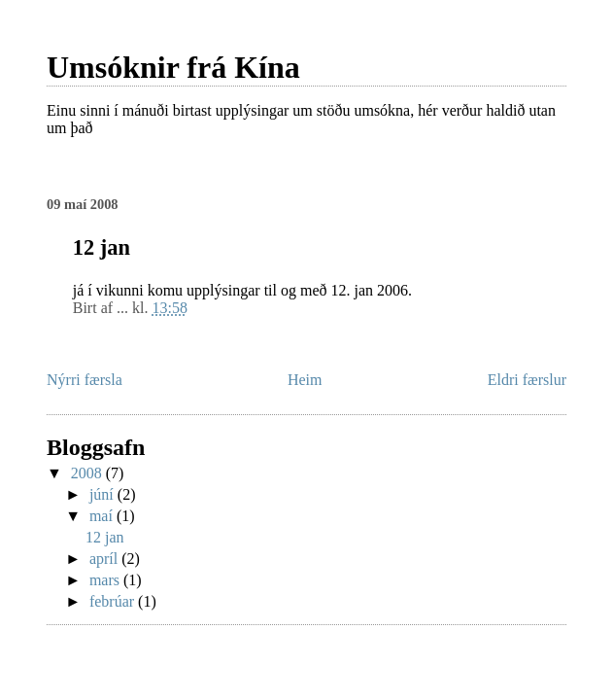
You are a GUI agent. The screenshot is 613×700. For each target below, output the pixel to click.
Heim (305, 380)
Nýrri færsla (85, 380)
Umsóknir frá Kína (173, 67)
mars (106, 580)
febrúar (114, 601)
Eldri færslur (527, 380)
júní (103, 494)
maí (103, 516)
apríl (105, 559)
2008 (88, 473)
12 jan (105, 537)
